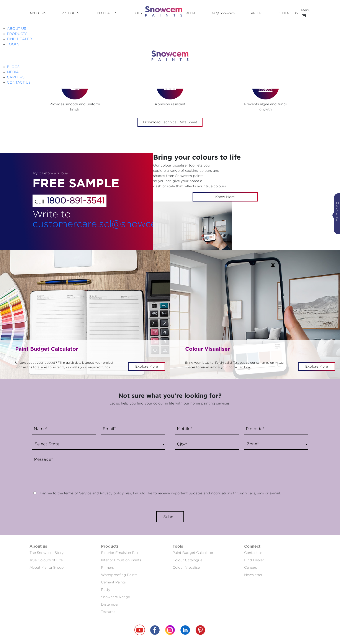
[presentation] (62, 476)
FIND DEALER (105, 13)
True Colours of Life (46, 560)
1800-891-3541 (75, 200)
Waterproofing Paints (119, 575)
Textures (108, 612)
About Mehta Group (47, 567)
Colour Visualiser (187, 567)
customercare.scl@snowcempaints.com (124, 224)
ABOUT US (38, 13)
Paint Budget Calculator (193, 553)
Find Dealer (254, 560)
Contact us (253, 553)
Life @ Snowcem (222, 13)
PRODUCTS (70, 13)
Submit (170, 517)
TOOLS (136, 13)
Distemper (110, 604)
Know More (225, 197)
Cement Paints (113, 582)
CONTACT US (288, 13)
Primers (107, 567)
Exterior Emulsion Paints (122, 553)
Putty (106, 590)
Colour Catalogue (187, 560)
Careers (251, 567)
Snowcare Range (115, 597)
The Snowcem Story (47, 553)
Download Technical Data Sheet (170, 122)
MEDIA (190, 13)
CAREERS (256, 13)
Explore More (147, 366)
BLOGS (13, 67)
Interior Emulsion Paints (121, 560)
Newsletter (253, 575)
